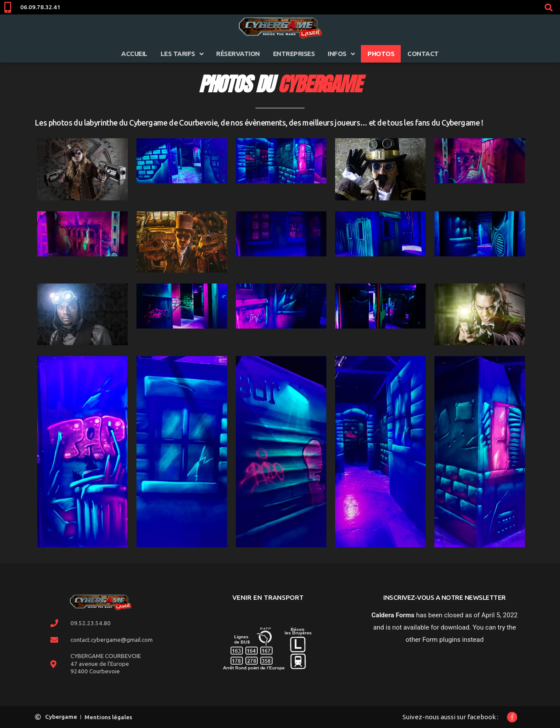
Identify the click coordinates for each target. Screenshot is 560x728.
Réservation (238, 54)
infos (341, 54)
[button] (548, 7)
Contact (423, 54)
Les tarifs (182, 54)
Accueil (134, 54)
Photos (381, 54)
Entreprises (294, 54)
